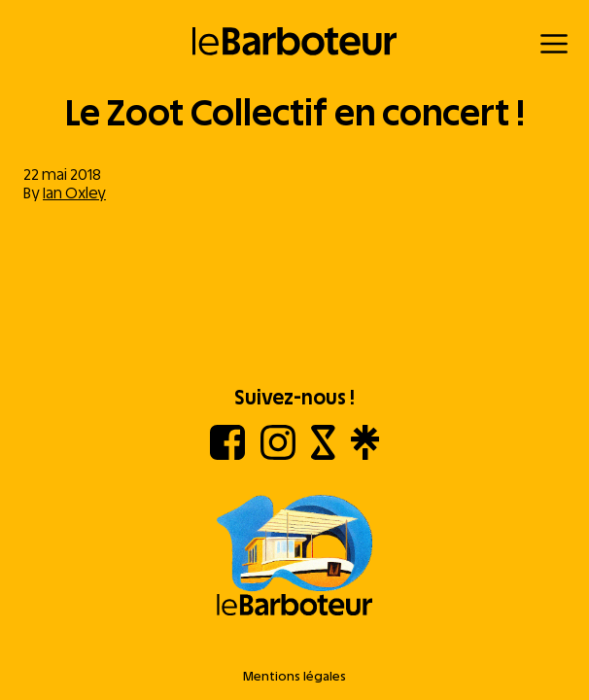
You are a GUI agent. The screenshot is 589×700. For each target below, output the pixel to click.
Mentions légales (294, 676)
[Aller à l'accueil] (294, 557)
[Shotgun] (323, 455)
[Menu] (554, 44)
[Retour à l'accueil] (295, 41)
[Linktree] (365, 455)
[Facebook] (227, 455)
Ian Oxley (74, 193)
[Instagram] (278, 455)
